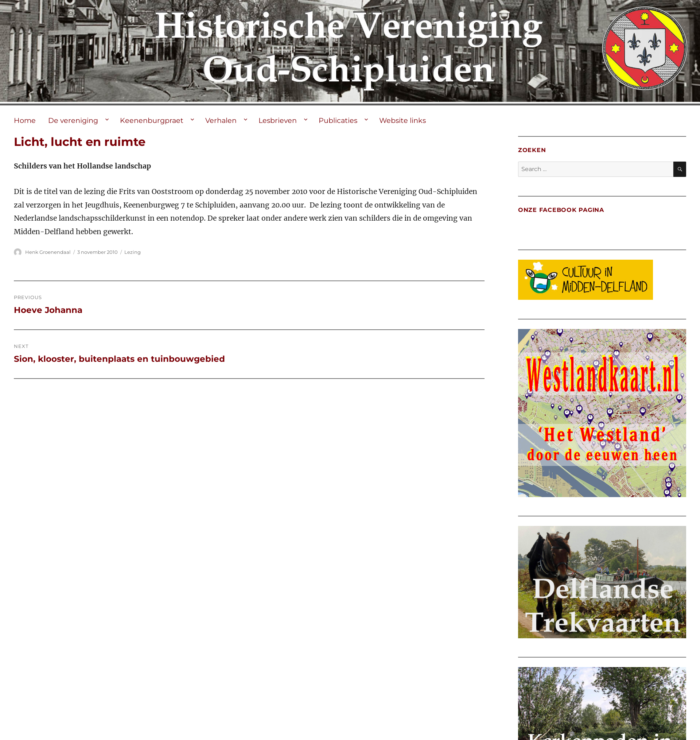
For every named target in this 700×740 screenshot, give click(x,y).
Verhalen (221, 120)
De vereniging (73, 120)
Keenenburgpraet (152, 120)
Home (25, 120)
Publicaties (338, 120)
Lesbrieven (278, 120)
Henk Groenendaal (48, 252)
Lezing (133, 252)
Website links (402, 120)
